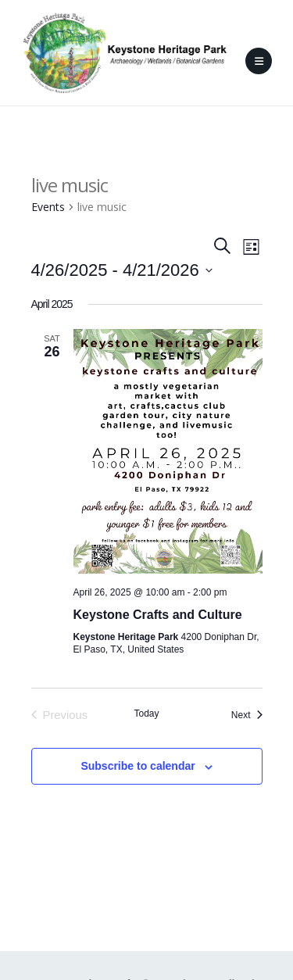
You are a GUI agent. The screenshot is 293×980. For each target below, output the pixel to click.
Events (48, 207)
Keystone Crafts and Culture (158, 615)
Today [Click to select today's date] (146, 714)
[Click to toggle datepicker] (122, 270)
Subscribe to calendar (138, 766)
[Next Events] (247, 715)
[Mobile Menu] (259, 61)
